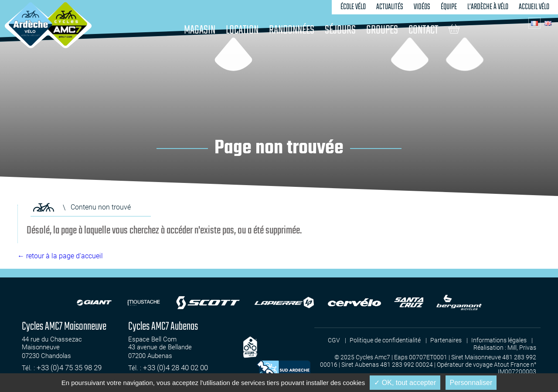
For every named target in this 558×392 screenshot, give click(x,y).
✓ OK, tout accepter (405, 383)
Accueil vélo (534, 7)
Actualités (390, 7)
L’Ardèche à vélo (488, 7)
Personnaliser (471, 383)
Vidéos (422, 7)
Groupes (382, 30)
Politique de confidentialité (385, 340)
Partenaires (446, 340)
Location (242, 30)
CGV (334, 340)
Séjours (340, 30)
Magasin (200, 30)
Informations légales (499, 340)
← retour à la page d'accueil (60, 256)
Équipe (449, 7)
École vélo (353, 7)
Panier (454, 29)
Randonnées (292, 30)
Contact (423, 30)
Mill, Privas (522, 348)
